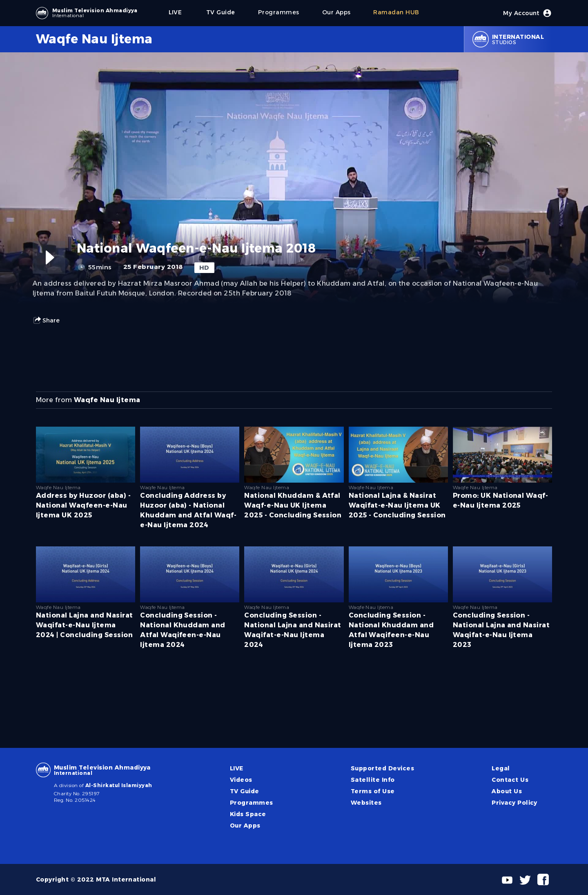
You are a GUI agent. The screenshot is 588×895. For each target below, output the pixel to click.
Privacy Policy (514, 803)
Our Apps (245, 826)
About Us (507, 791)
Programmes (252, 803)
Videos (241, 780)
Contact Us (510, 780)
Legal (501, 768)
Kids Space (248, 814)
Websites (366, 803)
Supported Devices (382, 768)
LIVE (237, 768)
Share (46, 320)
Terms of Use (373, 791)
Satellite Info (373, 780)
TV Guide (245, 791)
